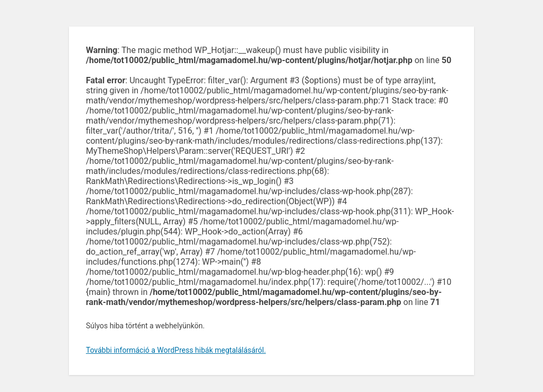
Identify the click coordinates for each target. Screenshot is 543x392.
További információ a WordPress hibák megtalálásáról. (176, 350)
